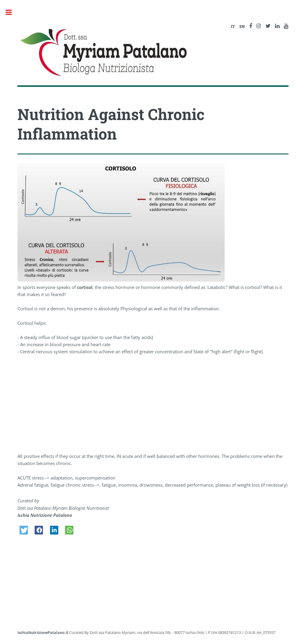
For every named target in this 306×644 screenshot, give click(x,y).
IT (233, 26)
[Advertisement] (153, 404)
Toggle (12, 12)
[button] (24, 530)
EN (242, 26)
